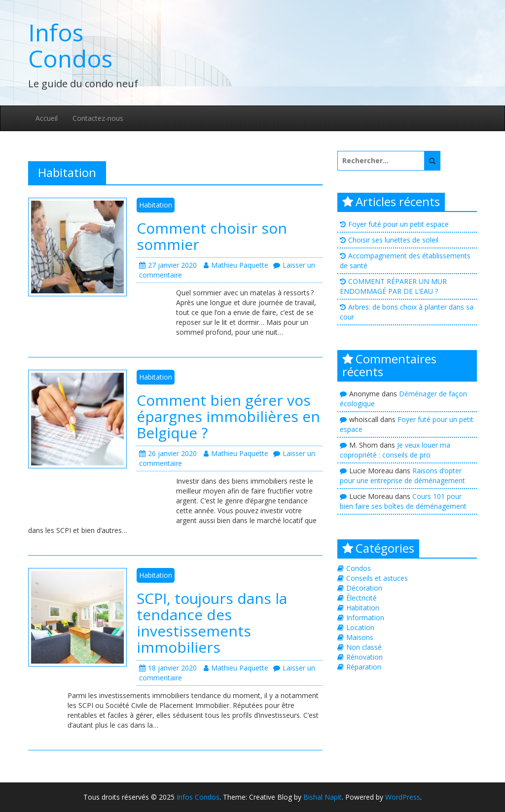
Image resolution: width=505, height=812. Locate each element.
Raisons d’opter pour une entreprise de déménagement (402, 476)
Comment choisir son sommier (212, 236)
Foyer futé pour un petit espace (398, 224)
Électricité (361, 598)
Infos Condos (70, 45)
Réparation (364, 667)
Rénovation (364, 657)
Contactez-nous (98, 118)
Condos (359, 568)
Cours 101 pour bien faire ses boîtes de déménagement (403, 501)
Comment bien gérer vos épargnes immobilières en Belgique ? (228, 416)
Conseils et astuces (377, 578)
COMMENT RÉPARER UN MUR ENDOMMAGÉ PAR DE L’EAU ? (393, 286)
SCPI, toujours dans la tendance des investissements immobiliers (212, 623)
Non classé (364, 647)
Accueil (47, 118)
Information (365, 618)
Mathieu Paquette (236, 265)
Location (360, 627)
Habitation (156, 205)
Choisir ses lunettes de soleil (393, 240)
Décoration (364, 588)
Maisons (360, 637)
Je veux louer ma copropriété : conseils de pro (395, 450)
